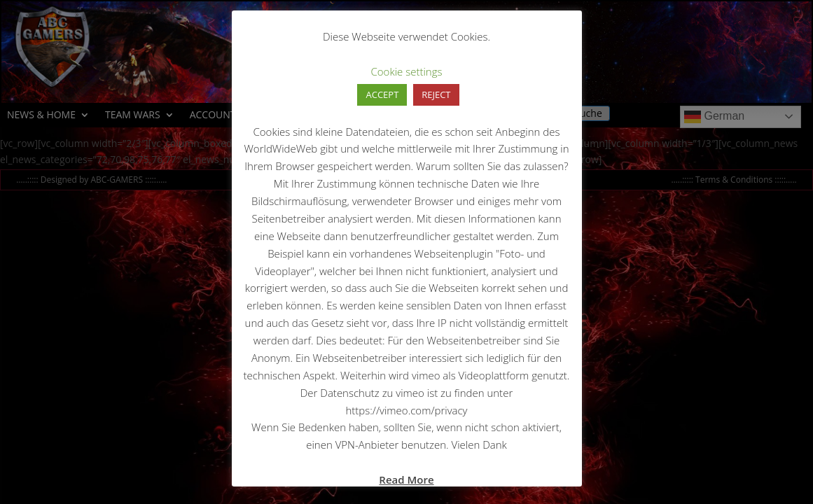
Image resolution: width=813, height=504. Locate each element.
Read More (406, 479)
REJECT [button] (436, 94)
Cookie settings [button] (407, 71)
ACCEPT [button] (382, 94)
